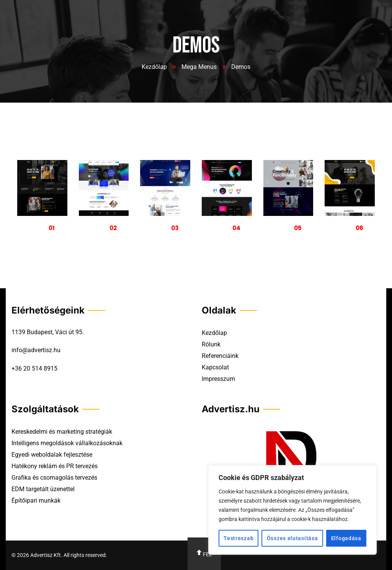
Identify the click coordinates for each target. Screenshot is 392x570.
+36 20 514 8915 (34, 368)
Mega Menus (199, 67)
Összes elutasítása (292, 538)
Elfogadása (346, 538)
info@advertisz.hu (36, 350)
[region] (292, 510)
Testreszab (238, 538)
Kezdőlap (154, 67)
